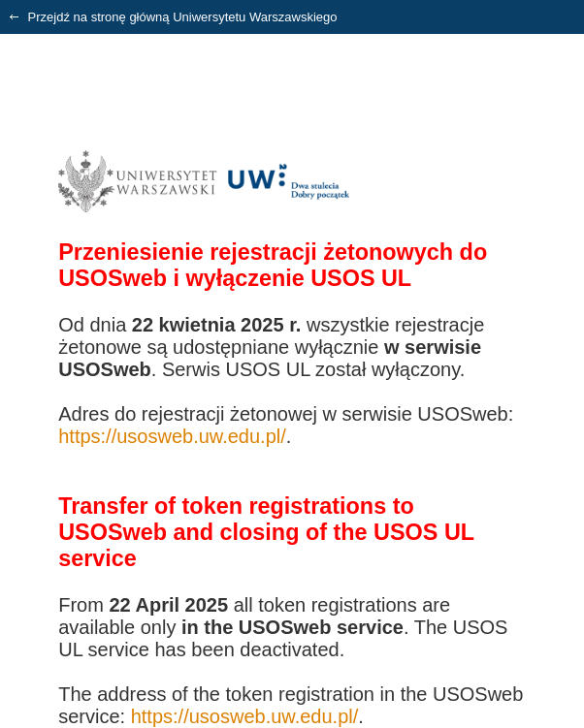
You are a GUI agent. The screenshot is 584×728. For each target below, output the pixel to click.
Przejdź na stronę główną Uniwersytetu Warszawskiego (174, 17)
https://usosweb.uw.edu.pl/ (172, 436)
